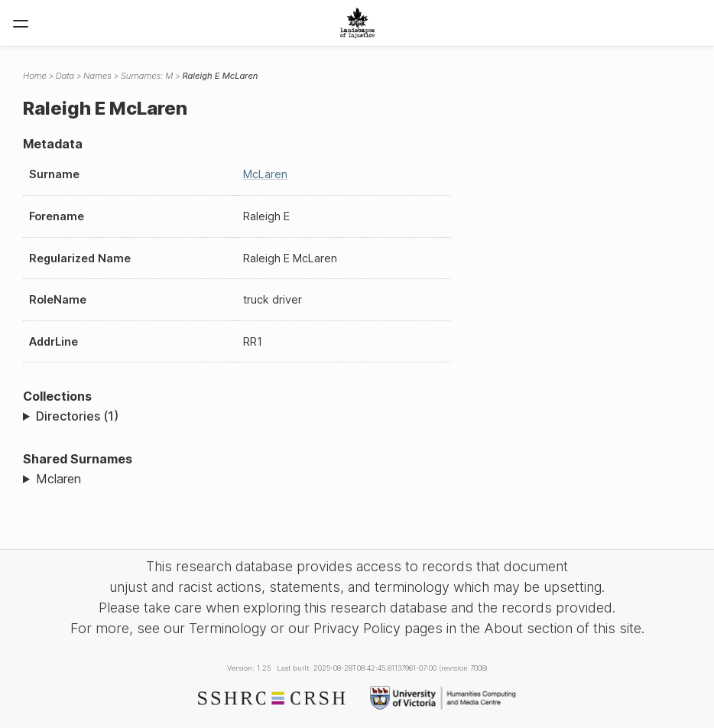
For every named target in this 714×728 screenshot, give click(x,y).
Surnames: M (147, 76)
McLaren (265, 174)
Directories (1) (77, 416)
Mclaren (58, 479)
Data (65, 76)
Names (97, 76)
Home (35, 76)
